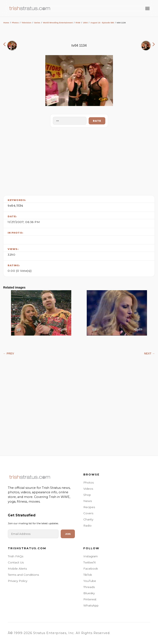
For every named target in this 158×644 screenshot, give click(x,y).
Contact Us (16, 562)
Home (6, 23)
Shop (87, 495)
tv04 (12, 206)
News (88, 501)
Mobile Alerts (17, 569)
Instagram (91, 556)
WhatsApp (91, 605)
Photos (15, 23)
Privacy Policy (18, 581)
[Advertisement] (79, 160)
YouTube (90, 581)
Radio (87, 526)
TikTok (88, 575)
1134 (20, 206)
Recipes (89, 507)
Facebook (91, 569)
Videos (88, 489)
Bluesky (89, 593)
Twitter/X (90, 562)
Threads (89, 587)
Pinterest (90, 599)
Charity (88, 519)
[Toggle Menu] (147, 8)
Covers (88, 513)
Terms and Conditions (23, 575)
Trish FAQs (16, 556)
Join (68, 534)
